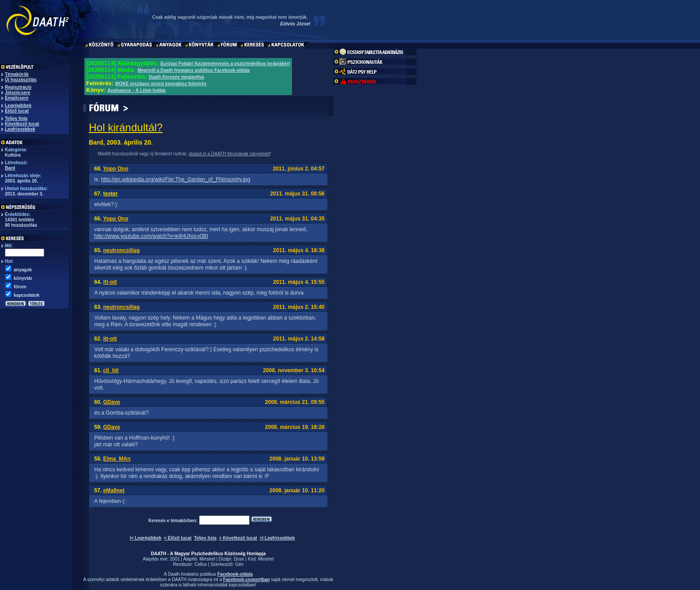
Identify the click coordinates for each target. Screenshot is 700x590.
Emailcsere (17, 98)
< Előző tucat (178, 538)
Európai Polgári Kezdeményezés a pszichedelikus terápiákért (225, 64)
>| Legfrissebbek (277, 538)
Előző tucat (17, 111)
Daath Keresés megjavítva (176, 77)
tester (110, 194)
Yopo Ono (116, 169)
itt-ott (110, 282)
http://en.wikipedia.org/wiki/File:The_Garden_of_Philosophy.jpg (175, 179)
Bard (10, 168)
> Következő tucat (238, 538)
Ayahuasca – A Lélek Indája (137, 90)
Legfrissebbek (20, 129)
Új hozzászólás (21, 80)
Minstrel (207, 559)
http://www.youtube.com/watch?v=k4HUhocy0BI (151, 236)
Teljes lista (16, 118)
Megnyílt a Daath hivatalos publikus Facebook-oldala (194, 70)
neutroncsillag (121, 250)
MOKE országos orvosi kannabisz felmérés (161, 84)
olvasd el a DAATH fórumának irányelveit (229, 154)
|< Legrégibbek (146, 538)
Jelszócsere (18, 93)
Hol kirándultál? (126, 127)
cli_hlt (111, 370)
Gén (240, 564)
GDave (112, 402)
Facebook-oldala (235, 574)
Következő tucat (22, 124)
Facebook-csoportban (246, 580)
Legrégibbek (18, 106)
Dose (239, 559)
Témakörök (17, 74)
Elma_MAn (117, 459)
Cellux (201, 564)
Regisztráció (18, 87)
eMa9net (114, 490)
